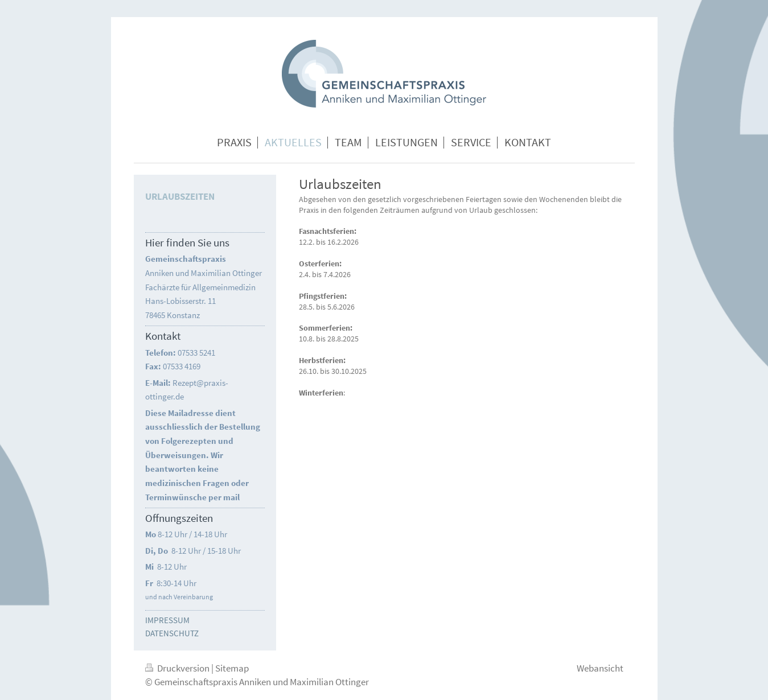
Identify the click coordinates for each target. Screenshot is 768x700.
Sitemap (232, 668)
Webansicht (600, 668)
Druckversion (178, 668)
